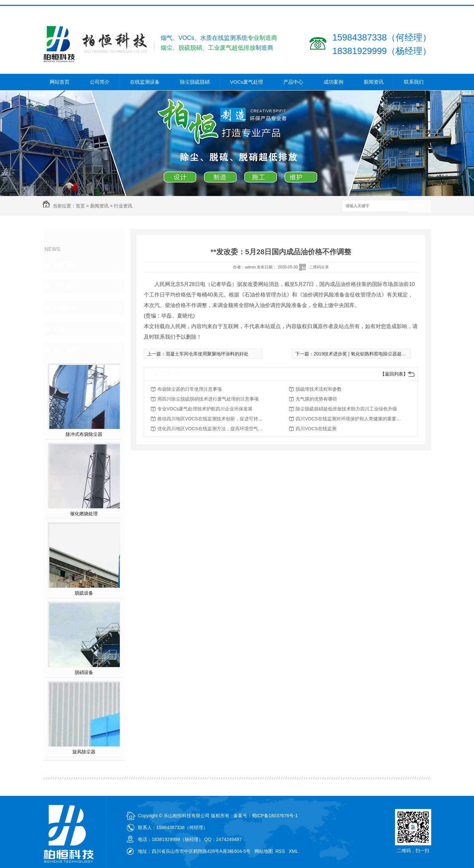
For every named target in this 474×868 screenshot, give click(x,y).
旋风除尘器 (84, 752)
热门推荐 (65, 350)
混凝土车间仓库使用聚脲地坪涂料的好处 (207, 354)
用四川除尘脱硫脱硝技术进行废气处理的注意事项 (208, 399)
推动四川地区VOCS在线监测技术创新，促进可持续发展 (210, 419)
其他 (59, 329)
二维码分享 (319, 267)
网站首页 (60, 82)
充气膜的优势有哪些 (316, 399)
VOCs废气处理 (247, 82)
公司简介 (100, 82)
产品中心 (293, 82)
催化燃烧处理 (84, 514)
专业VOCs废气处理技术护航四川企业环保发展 (205, 409)
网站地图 (264, 851)
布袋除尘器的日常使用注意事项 (190, 389)
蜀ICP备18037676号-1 (275, 816)
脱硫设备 (84, 593)
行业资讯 (123, 206)
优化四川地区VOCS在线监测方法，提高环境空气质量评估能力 (210, 429)
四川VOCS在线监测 (316, 429)
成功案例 (333, 82)
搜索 (420, 206)
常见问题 (65, 308)
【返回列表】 (394, 374)
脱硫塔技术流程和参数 (319, 389)
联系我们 (414, 82)
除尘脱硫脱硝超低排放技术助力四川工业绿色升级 (346, 409)
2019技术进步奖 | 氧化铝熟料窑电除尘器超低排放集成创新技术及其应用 (388, 354)
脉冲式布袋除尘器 (84, 434)
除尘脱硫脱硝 (195, 82)
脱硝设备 (84, 672)
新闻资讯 (374, 82)
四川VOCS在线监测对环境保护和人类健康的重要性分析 (348, 419)
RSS (281, 851)
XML (294, 851)
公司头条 (65, 266)
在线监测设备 (145, 82)
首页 (80, 206)
